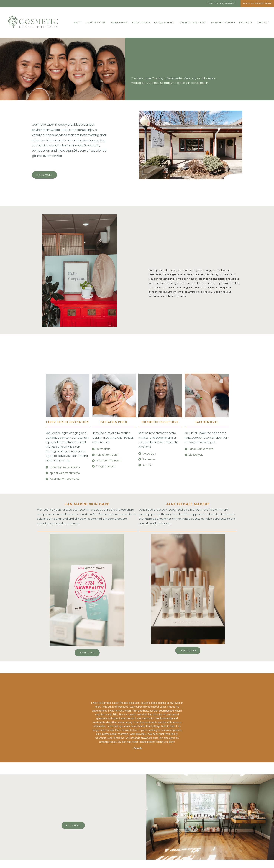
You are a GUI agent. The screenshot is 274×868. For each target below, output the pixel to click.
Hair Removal (120, 23)
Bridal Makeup (141, 23)
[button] (221, 4)
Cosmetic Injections (193, 23)
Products (246, 23)
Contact (263, 23)
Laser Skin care (96, 23)
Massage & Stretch (223, 23)
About (78, 23)
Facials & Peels (164, 23)
